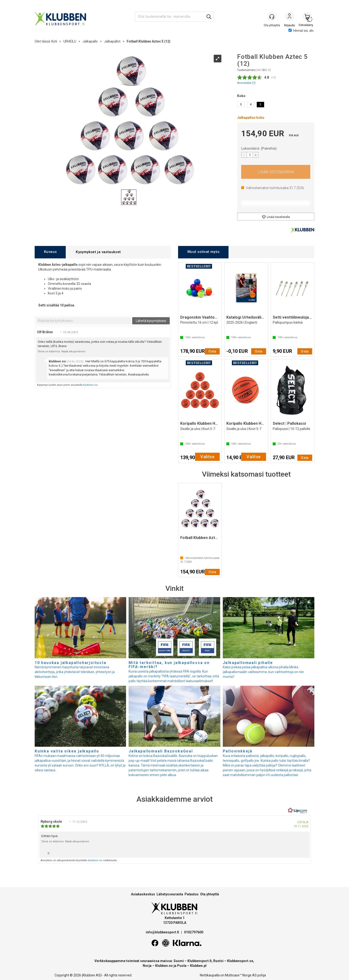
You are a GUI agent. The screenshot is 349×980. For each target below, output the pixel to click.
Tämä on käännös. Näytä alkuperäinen (62, 351)
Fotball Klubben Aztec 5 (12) (149, 41)
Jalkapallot (112, 41)
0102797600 (194, 932)
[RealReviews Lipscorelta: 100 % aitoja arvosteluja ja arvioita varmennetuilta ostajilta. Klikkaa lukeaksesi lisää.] (298, 811)
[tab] (50, 252)
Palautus (192, 894)
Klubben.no (164, 966)
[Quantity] (250, 155)
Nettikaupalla (210, 975)
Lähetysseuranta (170, 894)
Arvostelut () (246, 83)
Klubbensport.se (240, 961)
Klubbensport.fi (199, 961)
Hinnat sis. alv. (301, 31)
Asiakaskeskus (143, 894)
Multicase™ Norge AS (241, 975)
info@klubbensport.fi (163, 932)
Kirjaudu (289, 17)
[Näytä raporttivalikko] (304, 852)
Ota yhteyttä (210, 894)
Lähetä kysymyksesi (151, 321)
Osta (276, 172)
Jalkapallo (90, 41)
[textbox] (84, 321)
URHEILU (70, 41)
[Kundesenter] (272, 16)
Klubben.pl (198, 966)
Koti (54, 41)
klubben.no (90, 385)
